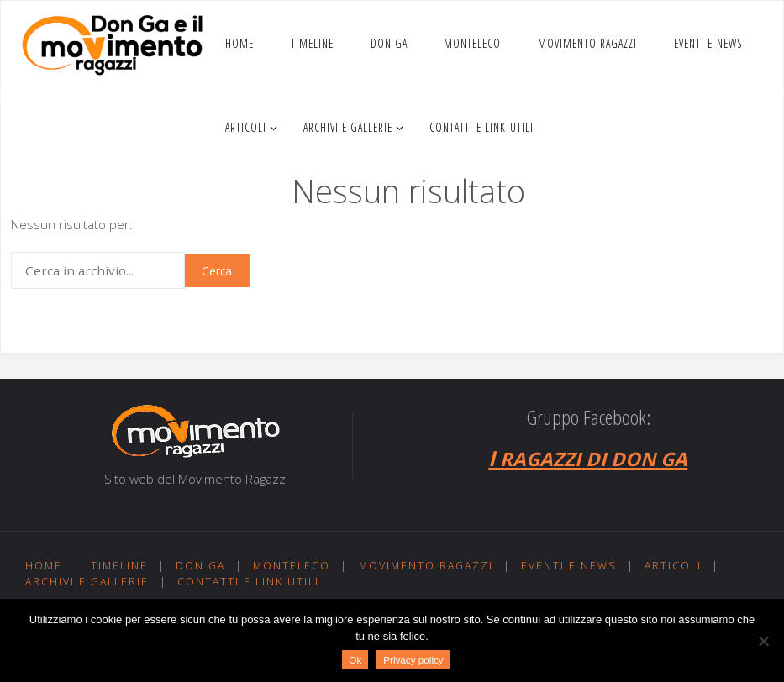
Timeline (119, 566)
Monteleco (292, 566)
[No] (763, 641)
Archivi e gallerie (87, 582)
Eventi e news (569, 566)
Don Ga (200, 566)
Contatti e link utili (248, 582)
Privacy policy (413, 660)
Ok (355, 660)
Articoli (673, 566)
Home (44, 566)
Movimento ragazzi (426, 566)
